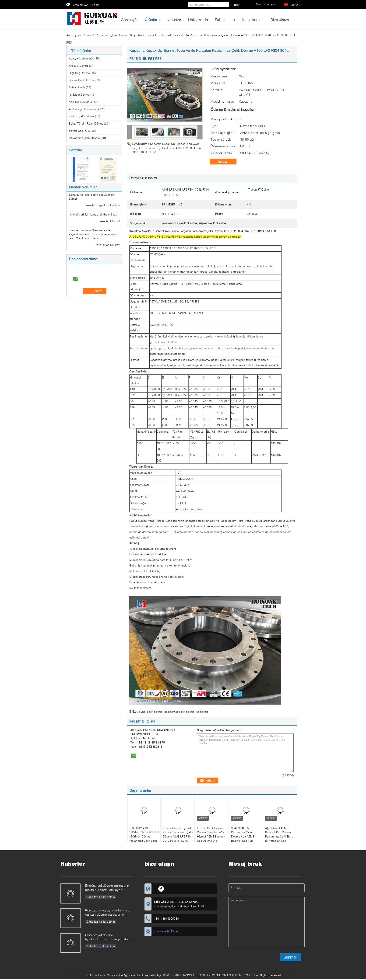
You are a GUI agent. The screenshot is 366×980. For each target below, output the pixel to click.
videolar (174, 19)
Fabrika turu (225, 19)
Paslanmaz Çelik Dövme (111, 35)
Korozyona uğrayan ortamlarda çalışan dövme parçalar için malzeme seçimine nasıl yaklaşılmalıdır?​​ (108, 913)
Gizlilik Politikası (95, 975)
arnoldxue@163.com (86, 5)
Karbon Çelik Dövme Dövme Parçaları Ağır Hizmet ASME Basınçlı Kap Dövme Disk (211, 834)
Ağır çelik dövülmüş (81, 58)
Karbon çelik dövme (82, 116)
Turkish (295, 5)
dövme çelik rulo (79, 131)
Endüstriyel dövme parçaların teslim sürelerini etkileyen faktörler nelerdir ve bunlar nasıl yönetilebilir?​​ (109, 888)
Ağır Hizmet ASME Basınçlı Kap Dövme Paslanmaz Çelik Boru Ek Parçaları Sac (279, 834)
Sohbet (225, 162)
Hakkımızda (198, 19)
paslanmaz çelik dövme (179, 712)
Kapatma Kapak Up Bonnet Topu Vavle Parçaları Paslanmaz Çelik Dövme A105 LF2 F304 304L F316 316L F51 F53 (167, 148)
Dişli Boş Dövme (79, 73)
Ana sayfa (129, 19)
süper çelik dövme (151, 712)
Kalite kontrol (253, 19)
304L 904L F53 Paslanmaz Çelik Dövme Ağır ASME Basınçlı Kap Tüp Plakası (243, 836)
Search (235, 5)
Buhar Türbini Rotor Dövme (86, 123)
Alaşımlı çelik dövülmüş (84, 109)
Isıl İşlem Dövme (79, 95)
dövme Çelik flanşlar (82, 80)
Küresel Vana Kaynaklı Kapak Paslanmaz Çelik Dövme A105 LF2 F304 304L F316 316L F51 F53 (178, 836)
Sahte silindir (77, 87)
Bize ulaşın (280, 19)
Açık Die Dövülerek (81, 102)
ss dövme (202, 712)
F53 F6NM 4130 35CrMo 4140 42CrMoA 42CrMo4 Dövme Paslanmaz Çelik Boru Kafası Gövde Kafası (144, 836)
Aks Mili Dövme (79, 66)
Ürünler (151, 19)
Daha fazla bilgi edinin (101, 897)
